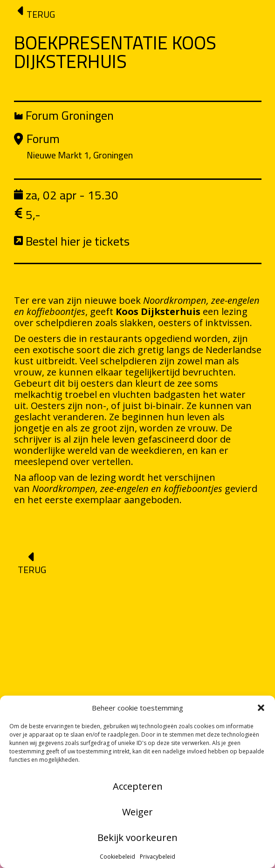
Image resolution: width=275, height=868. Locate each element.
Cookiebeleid (117, 857)
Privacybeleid (158, 857)
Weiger (137, 812)
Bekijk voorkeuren (137, 837)
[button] (261, 708)
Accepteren (138, 786)
